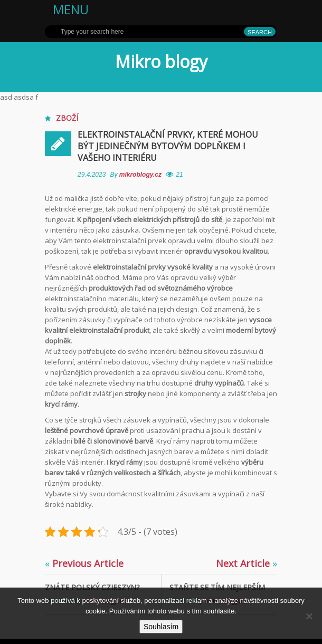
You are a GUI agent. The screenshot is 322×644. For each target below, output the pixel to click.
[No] (309, 616)
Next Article (247, 563)
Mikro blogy (161, 61)
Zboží (67, 118)
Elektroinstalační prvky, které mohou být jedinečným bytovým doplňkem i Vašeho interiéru (168, 146)
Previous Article (84, 563)
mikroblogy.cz (141, 175)
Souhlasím (161, 627)
